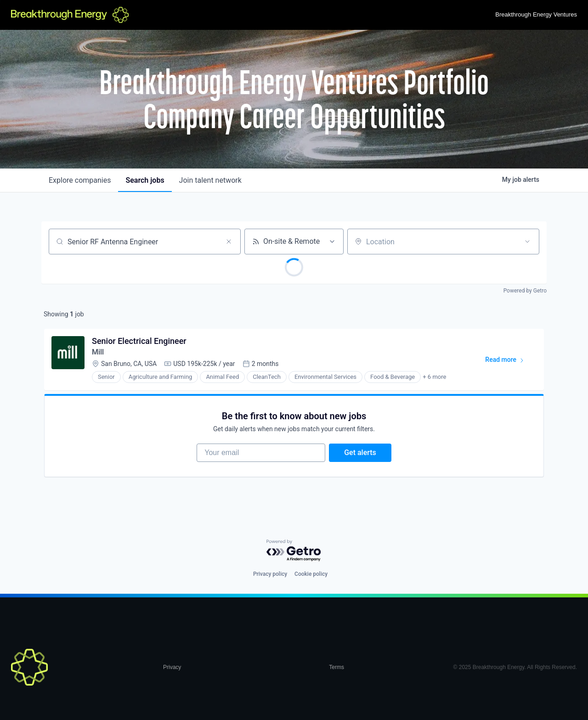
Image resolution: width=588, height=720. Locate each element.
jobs (145, 180)
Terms (336, 668)
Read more (509, 361)
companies (80, 180)
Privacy (172, 668)
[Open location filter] (527, 242)
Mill (98, 352)
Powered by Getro (525, 291)
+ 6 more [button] (434, 377)
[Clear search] (229, 242)
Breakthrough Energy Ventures (536, 14)
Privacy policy (270, 574)
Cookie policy (311, 574)
